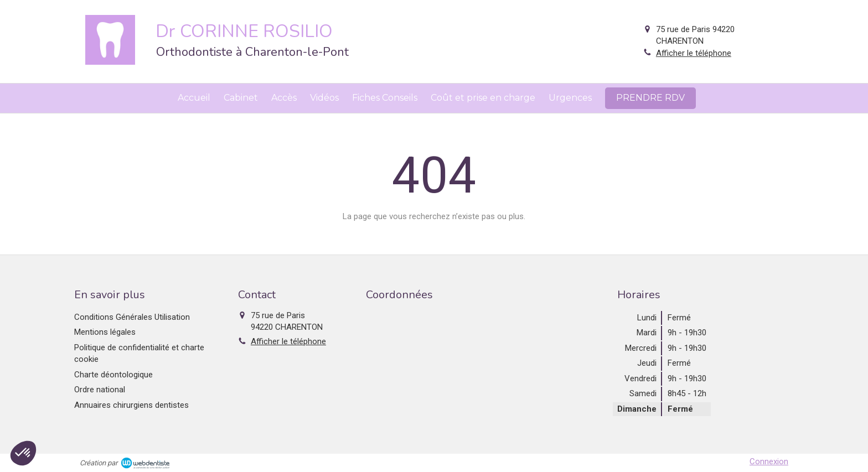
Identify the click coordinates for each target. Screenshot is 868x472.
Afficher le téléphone (694, 53)
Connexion (769, 461)
